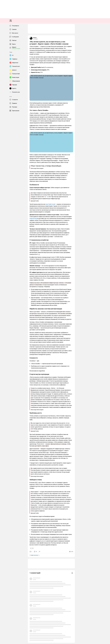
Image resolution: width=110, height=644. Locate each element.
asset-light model (21, 194)
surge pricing (77, 198)
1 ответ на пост (5, 356)
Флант (2, 85)
